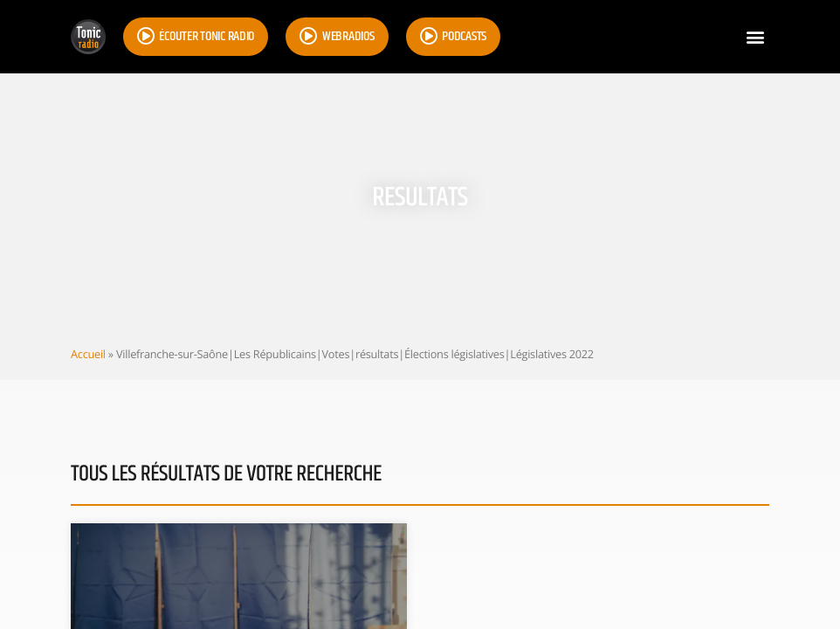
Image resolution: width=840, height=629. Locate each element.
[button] (755, 37)
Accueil (88, 354)
